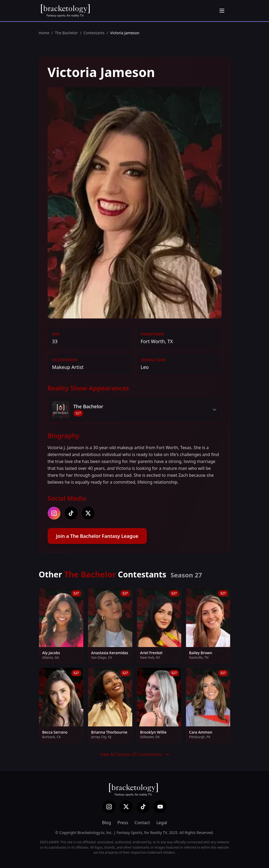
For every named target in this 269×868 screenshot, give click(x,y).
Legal (162, 823)
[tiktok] (71, 513)
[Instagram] (109, 807)
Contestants (94, 33)
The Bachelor (67, 33)
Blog (106, 823)
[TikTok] (143, 807)
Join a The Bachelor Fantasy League (97, 536)
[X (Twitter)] (126, 807)
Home (44, 33)
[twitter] (88, 513)
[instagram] (54, 513)
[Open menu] (222, 11)
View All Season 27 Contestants (134, 754)
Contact (142, 823)
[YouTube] (160, 807)
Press (123, 823)
